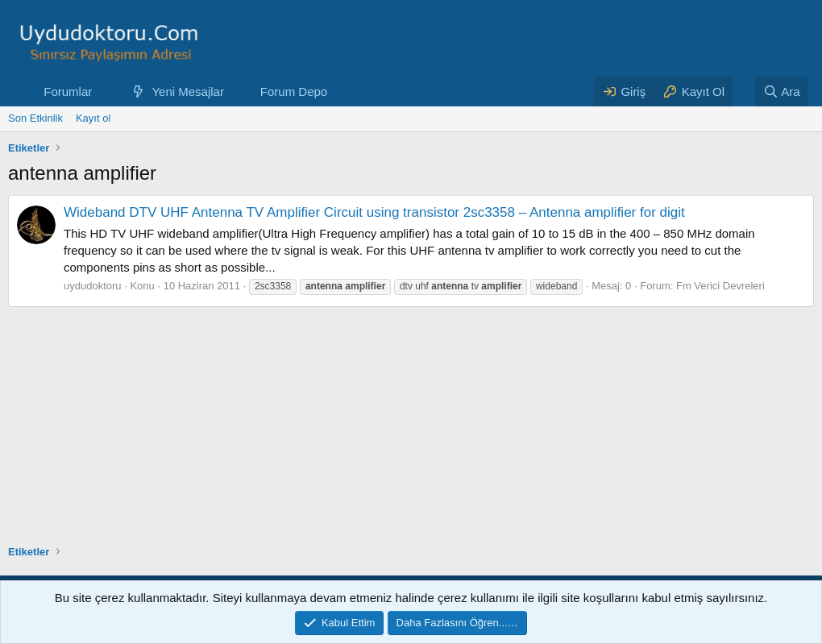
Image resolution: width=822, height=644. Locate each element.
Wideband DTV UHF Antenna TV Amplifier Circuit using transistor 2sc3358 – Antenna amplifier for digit (374, 212)
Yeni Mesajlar (188, 91)
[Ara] (782, 91)
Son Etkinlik (35, 118)
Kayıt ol (93, 118)
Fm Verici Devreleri (720, 286)
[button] (105, 91)
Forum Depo (294, 91)
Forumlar (68, 91)
